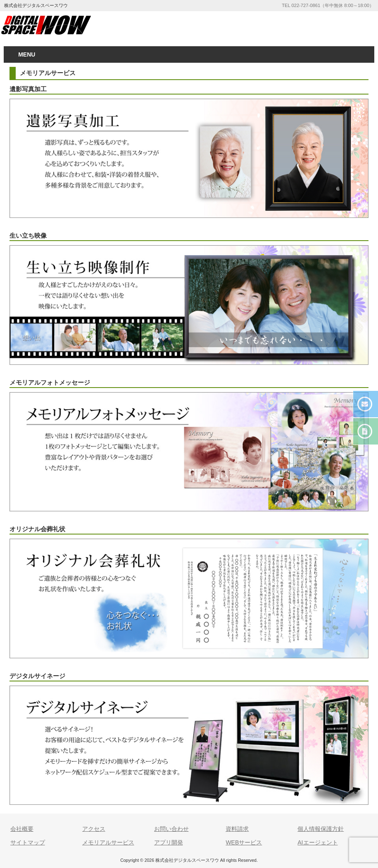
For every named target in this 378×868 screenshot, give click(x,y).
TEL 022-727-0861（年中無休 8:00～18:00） (328, 5)
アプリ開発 (169, 842)
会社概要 (22, 829)
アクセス (94, 829)
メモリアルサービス (108, 842)
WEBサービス (244, 842)
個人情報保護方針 (321, 829)
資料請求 (237, 829)
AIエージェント (317, 842)
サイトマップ (28, 842)
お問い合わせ (171, 829)
